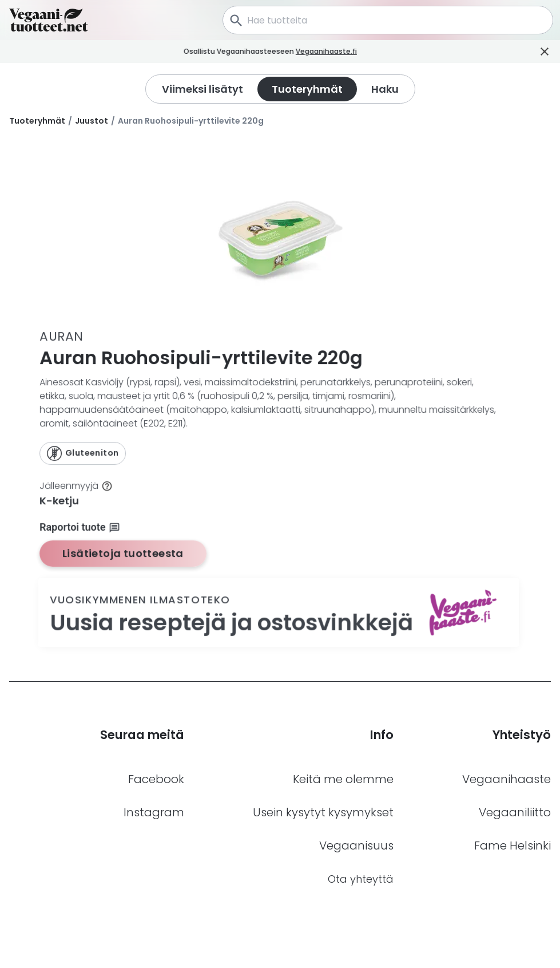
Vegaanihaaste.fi (352, 51)
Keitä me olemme (343, 779)
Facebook (156, 779)
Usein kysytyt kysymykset (323, 812)
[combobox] (388, 20)
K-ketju (60, 501)
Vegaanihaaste (507, 779)
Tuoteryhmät (37, 121)
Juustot (92, 121)
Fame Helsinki (513, 845)
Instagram (154, 812)
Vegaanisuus (356, 845)
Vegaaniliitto (515, 812)
